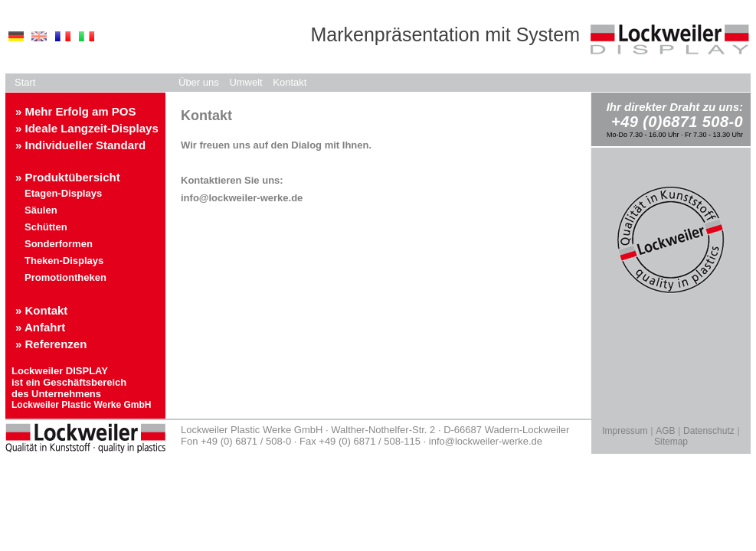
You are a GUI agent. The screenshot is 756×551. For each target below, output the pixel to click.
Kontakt (290, 82)
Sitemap (671, 442)
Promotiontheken (65, 277)
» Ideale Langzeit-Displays (87, 128)
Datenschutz (709, 431)
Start (25, 82)
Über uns (199, 82)
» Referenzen (51, 344)
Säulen (41, 210)
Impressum (625, 431)
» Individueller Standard (80, 145)
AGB (665, 431)
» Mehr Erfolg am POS (76, 111)
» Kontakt (41, 310)
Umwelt (245, 82)
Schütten (46, 227)
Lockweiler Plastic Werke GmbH (82, 405)
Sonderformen (59, 244)
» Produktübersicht (68, 177)
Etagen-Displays (63, 193)
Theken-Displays (64, 261)
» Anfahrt (40, 327)
